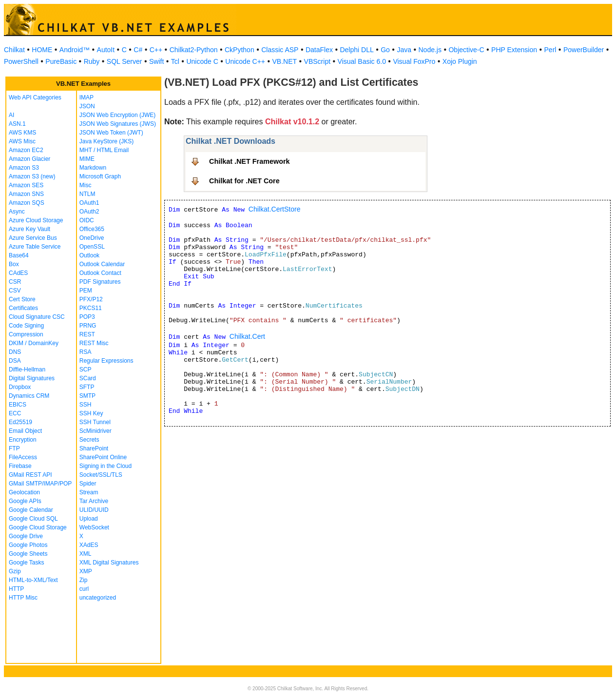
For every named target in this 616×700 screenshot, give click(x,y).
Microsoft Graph (100, 176)
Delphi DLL (356, 50)
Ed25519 (20, 422)
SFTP (87, 387)
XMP (86, 571)
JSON (87, 106)
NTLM (87, 194)
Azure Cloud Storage (36, 220)
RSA (86, 352)
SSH (86, 405)
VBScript (317, 61)
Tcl (175, 61)
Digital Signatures (32, 378)
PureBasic (61, 61)
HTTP (16, 589)
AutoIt (106, 50)
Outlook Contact (100, 273)
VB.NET (285, 61)
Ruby (92, 61)
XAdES (89, 545)
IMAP (87, 97)
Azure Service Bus (33, 238)
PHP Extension (514, 50)
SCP (86, 369)
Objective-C (466, 50)
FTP (14, 448)
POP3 (87, 317)
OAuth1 (89, 203)
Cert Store (22, 299)
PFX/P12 (91, 299)
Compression (26, 334)
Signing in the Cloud (106, 466)
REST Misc (94, 343)
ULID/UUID (94, 510)
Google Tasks (27, 563)
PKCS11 (91, 308)
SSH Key (91, 413)
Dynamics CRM (29, 396)
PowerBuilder (584, 50)
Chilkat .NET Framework (250, 161)
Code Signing (26, 326)
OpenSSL (92, 247)
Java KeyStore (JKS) (106, 141)
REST (87, 334)
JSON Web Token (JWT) (111, 133)
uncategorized (98, 598)
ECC (15, 413)
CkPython (240, 50)
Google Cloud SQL (33, 519)
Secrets (89, 440)
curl (84, 589)
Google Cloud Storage (38, 527)
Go (385, 50)
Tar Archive (94, 501)
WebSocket (94, 527)
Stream (89, 492)
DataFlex (319, 50)
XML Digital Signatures (109, 563)
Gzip (15, 571)
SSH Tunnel (95, 422)
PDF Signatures (100, 282)
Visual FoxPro (414, 61)
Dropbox (20, 387)
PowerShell (21, 61)
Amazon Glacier (29, 159)
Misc (86, 185)
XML (86, 554)
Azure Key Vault (29, 229)
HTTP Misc (23, 598)
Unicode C (202, 61)
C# (138, 50)
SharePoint (94, 448)
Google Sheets (28, 554)
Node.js (430, 50)
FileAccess (23, 457)
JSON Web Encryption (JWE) (117, 115)
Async (17, 212)
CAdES (18, 273)
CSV (15, 291)
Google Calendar (31, 510)
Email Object (25, 431)
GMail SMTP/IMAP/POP (40, 484)
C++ (156, 50)
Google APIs (25, 501)
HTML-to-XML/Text (33, 580)
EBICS (18, 405)
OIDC (87, 220)
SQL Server (125, 61)
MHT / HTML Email (104, 150)
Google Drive (26, 536)
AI (11, 115)
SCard (88, 378)
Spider (88, 484)
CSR (15, 282)
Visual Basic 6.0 (362, 61)
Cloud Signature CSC (37, 317)
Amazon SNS (26, 194)
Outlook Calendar (102, 264)
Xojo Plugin (460, 61)
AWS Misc (22, 141)
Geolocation (24, 492)
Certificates (23, 308)
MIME (87, 159)
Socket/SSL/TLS (101, 475)
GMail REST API (30, 475)
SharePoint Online (103, 457)
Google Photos (28, 545)
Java (404, 50)
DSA (15, 361)
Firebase (20, 466)
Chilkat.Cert (247, 336)
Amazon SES (26, 185)
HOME (42, 50)
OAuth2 (89, 212)
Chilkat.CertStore (275, 209)
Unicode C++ (245, 61)
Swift (156, 61)
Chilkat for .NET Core (244, 181)
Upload (89, 519)
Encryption (23, 440)
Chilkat (14, 50)
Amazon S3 (24, 168)
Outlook (89, 255)
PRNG (88, 326)
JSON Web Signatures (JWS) (118, 124)
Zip (84, 580)
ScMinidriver (96, 431)
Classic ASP (280, 50)
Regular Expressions (106, 361)
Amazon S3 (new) (32, 176)
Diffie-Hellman (27, 369)
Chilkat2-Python (194, 50)
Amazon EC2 (26, 150)
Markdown (93, 168)
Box (14, 264)
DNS (15, 352)
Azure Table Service (35, 247)
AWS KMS (22, 133)
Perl (550, 50)
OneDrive (92, 238)
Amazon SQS (27, 203)
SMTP (87, 396)
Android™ (75, 50)
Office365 (92, 229)
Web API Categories (35, 97)
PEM (86, 291)
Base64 (19, 255)
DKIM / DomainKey (34, 343)
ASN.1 (17, 124)
